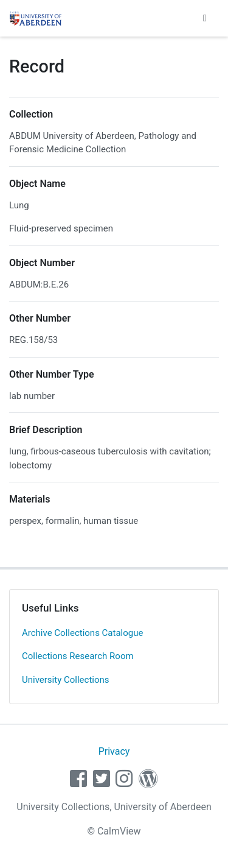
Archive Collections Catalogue (82, 633)
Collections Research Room (78, 656)
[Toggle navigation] (205, 18)
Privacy (114, 751)
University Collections (66, 680)
